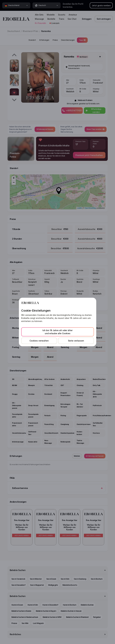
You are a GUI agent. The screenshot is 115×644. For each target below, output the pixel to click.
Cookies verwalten (39, 341)
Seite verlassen (76, 341)
